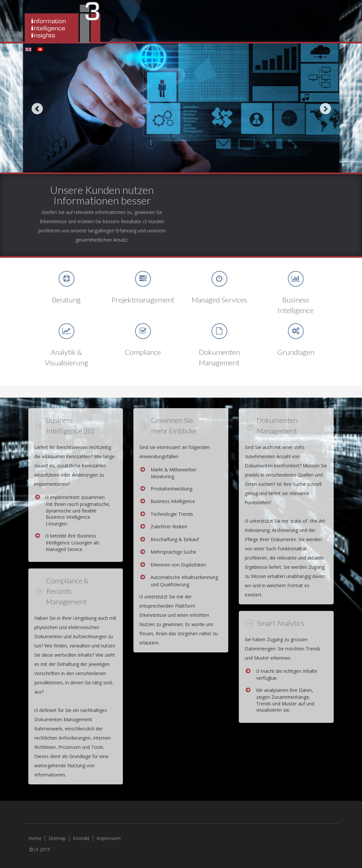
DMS (219, 331)
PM (143, 279)
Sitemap (57, 838)
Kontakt (81, 838)
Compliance (143, 331)
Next (325, 108)
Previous (37, 108)
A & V (67, 331)
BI (296, 279)
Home (35, 838)
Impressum (109, 838)
